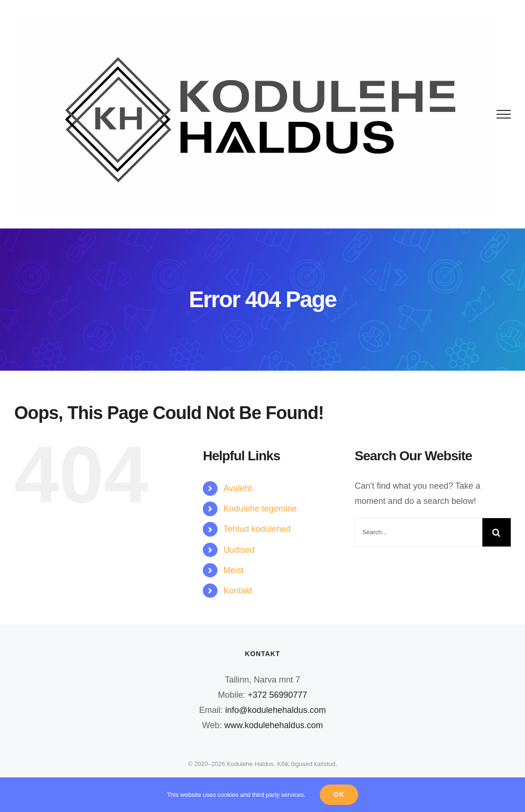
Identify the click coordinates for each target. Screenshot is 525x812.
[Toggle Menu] (504, 114)
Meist (233, 570)
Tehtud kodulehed (257, 529)
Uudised (239, 550)
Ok (339, 794)
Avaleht (237, 488)
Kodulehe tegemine (260, 509)
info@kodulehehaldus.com (275, 710)
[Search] (497, 532)
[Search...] (419, 532)
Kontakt (238, 591)
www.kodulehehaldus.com (273, 725)
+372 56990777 (278, 695)
